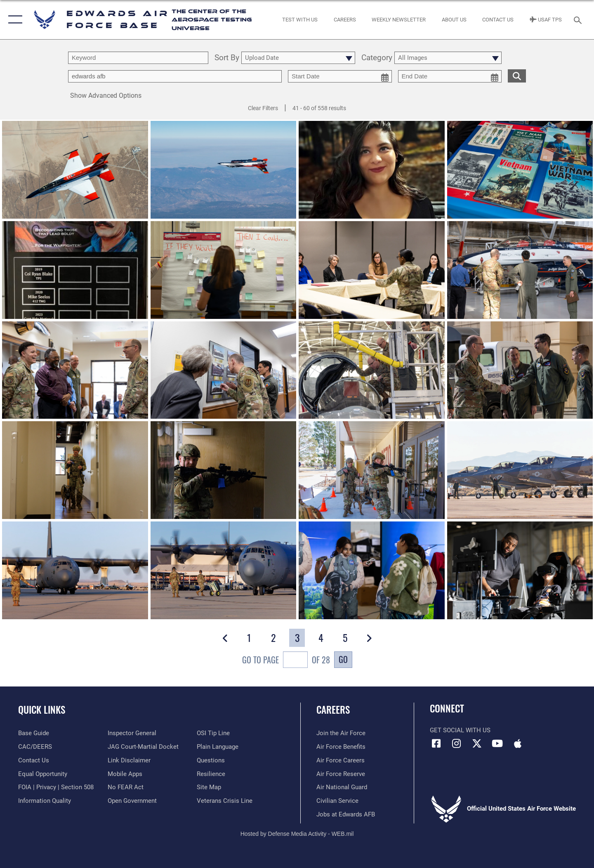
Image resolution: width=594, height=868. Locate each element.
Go (343, 659)
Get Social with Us (460, 730)
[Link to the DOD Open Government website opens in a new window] (132, 801)
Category (377, 58)
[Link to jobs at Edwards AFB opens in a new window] (346, 814)
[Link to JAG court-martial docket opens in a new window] (143, 747)
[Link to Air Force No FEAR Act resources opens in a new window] (126, 787)
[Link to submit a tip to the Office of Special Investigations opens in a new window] (213, 733)
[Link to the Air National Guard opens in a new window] (342, 787)
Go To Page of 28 (286, 661)
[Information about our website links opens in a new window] (129, 760)
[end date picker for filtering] (450, 76)
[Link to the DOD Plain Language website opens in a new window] (218, 747)
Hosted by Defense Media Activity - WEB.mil (297, 834)
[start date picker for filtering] (340, 76)
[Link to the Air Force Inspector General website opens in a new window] (132, 733)
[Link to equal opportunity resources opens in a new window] (43, 774)
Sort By (227, 58)
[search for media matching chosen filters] (517, 76)
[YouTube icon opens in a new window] (497, 743)
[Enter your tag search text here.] (175, 76)
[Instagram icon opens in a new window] (457, 743)
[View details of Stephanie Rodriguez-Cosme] (372, 170)
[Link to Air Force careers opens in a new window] (341, 760)
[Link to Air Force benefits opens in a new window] (341, 747)
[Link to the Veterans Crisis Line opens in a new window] (225, 801)
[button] (13, 20)
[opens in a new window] (34, 733)
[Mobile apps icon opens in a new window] (518, 743)
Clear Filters (263, 108)
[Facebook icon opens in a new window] (436, 743)
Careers (333, 710)
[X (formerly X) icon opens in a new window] (477, 743)
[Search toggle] (579, 19)
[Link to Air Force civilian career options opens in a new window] (337, 801)
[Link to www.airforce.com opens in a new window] (341, 733)
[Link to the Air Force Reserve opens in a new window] (341, 774)
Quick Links (42, 710)
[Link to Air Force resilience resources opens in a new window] (211, 774)
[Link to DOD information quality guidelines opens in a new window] (45, 801)
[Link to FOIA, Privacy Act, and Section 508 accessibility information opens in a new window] (56, 787)
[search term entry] (138, 58)
